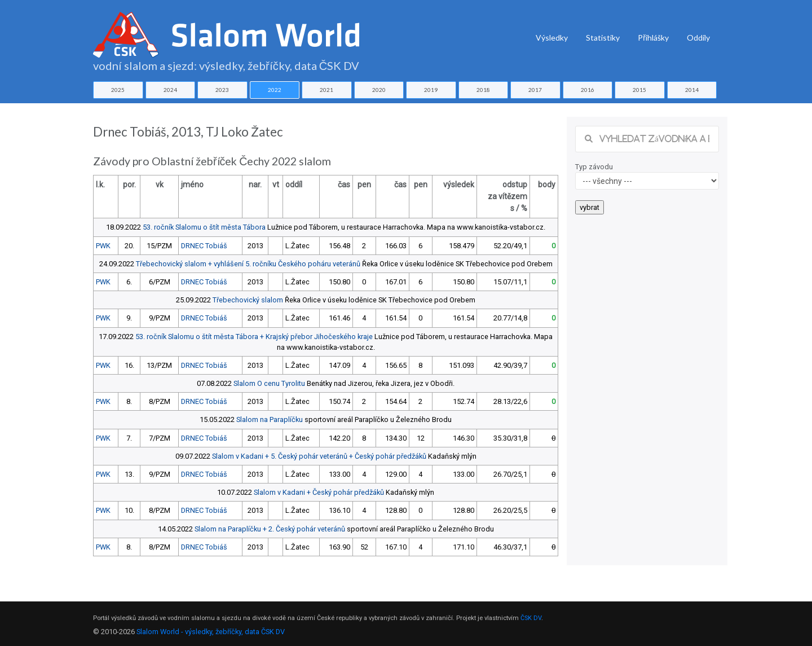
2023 (222, 90)
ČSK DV (531, 618)
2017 (535, 90)
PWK (103, 246)
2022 (275, 90)
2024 (170, 90)
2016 (588, 90)
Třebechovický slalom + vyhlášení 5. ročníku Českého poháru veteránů (248, 264)
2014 (692, 90)
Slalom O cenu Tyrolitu (269, 383)
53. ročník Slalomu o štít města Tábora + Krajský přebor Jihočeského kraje (254, 337)
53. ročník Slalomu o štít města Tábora (204, 227)
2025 (118, 90)
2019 (431, 90)
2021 (326, 90)
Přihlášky (653, 38)
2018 (483, 90)
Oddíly (698, 38)
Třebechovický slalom (248, 300)
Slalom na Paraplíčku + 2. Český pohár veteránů (270, 529)
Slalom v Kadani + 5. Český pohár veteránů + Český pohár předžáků (319, 456)
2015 (639, 90)
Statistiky (603, 38)
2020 (379, 90)
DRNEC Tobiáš (204, 246)
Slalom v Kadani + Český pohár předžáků (319, 492)
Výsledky (552, 38)
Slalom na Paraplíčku (270, 419)
